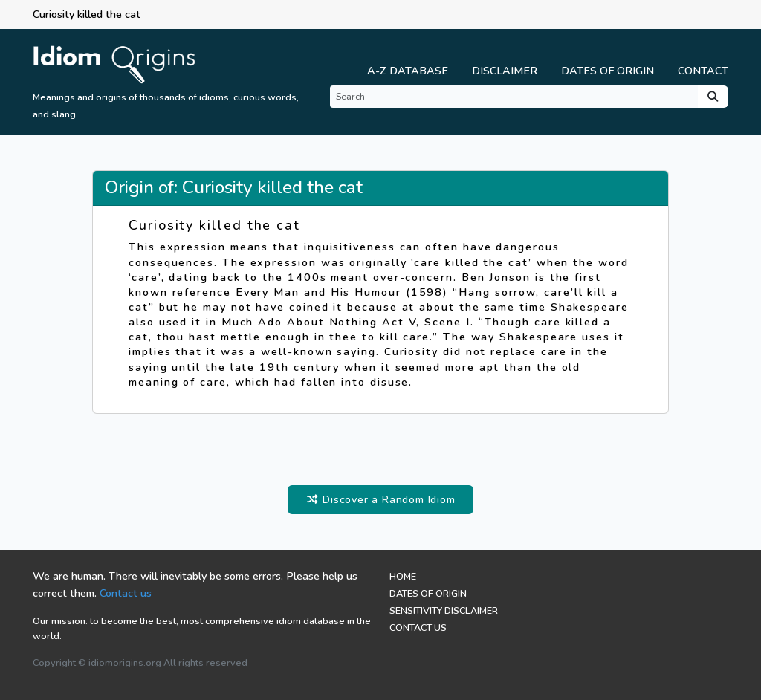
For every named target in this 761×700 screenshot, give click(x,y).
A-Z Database (408, 71)
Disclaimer (505, 71)
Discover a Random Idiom (380, 499)
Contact (703, 71)
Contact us (126, 593)
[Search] (514, 97)
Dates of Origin (608, 71)
